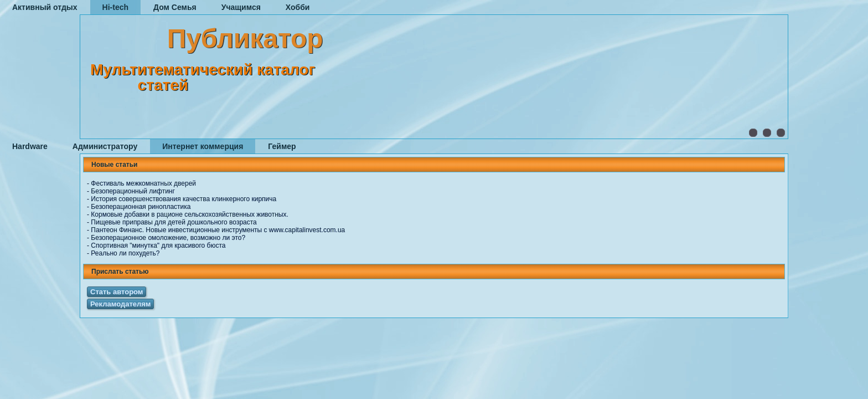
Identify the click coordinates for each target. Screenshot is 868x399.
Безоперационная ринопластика (141, 207)
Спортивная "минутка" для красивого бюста (158, 245)
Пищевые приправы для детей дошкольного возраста (174, 222)
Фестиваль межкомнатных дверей (143, 183)
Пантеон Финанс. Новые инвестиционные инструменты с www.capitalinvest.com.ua (218, 230)
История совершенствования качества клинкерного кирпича (184, 199)
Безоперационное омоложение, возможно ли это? (168, 238)
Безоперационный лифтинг (133, 191)
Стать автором (117, 292)
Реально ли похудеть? (125, 253)
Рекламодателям (120, 304)
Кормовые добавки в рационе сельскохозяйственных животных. (189, 214)
